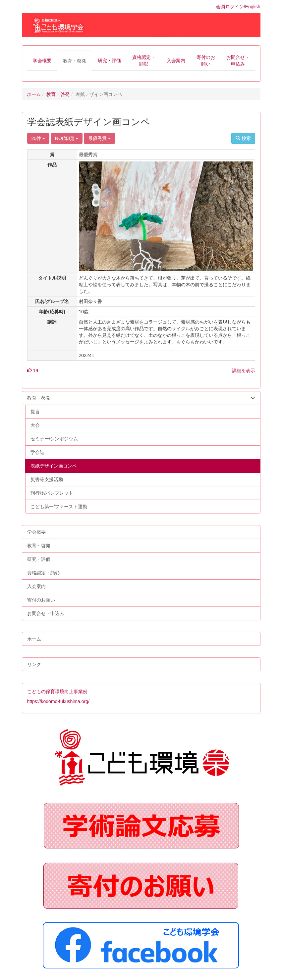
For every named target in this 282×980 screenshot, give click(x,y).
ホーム (34, 94)
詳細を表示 (244, 371)
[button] (42, 61)
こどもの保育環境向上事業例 (57, 691)
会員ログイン (230, 7)
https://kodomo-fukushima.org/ (58, 701)
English (253, 7)
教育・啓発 (58, 94)
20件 (38, 138)
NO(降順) (67, 138)
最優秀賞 (99, 138)
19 (33, 371)
